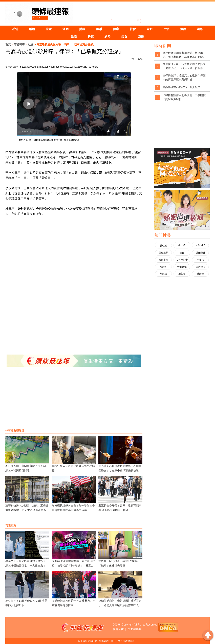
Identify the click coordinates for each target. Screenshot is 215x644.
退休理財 (200, 253)
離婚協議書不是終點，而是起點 (181, 87)
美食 (124, 36)
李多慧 (200, 260)
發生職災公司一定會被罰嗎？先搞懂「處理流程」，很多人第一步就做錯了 (184, 66)
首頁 (8, 44)
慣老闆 (163, 267)
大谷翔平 (200, 245)
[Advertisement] (74, 400)
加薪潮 (182, 274)
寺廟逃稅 (182, 267)
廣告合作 (118, 629)
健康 (116, 29)
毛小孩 (182, 245)
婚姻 (32, 29)
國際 (200, 29)
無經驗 (163, 274)
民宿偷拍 (200, 267)
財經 (82, 29)
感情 (15, 29)
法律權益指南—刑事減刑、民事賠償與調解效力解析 (184, 97)
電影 (149, 29)
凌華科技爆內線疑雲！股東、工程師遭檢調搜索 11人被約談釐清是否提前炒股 (27, 510)
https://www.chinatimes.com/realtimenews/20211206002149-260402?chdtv (59, 67)
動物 (74, 36)
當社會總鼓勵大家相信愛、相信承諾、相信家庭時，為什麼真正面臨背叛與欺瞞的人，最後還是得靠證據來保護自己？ (184, 55)
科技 (91, 36)
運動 (66, 29)
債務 (183, 29)
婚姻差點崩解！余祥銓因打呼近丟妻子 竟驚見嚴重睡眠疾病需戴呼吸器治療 (120, 605)
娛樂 (99, 29)
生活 (166, 29)
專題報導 (19, 44)
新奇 (107, 36)
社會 (133, 29)
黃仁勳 (163, 246)
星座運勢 (163, 253)
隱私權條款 (135, 629)
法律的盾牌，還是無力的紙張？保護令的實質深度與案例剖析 (184, 77)
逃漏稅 (200, 274)
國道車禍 (163, 260)
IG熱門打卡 (182, 260)
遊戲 (141, 36)
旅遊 (49, 29)
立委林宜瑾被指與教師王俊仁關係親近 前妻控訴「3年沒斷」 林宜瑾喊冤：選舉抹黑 (73, 566)
